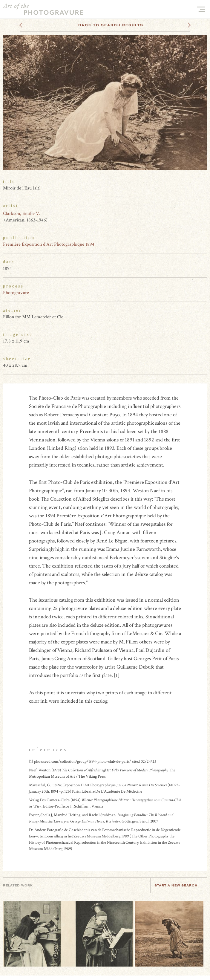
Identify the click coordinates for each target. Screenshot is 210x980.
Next (184, 25)
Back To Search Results (111, 25)
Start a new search (179, 885)
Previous (32, 25)
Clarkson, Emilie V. (22, 214)
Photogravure (16, 293)
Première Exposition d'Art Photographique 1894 (49, 244)
